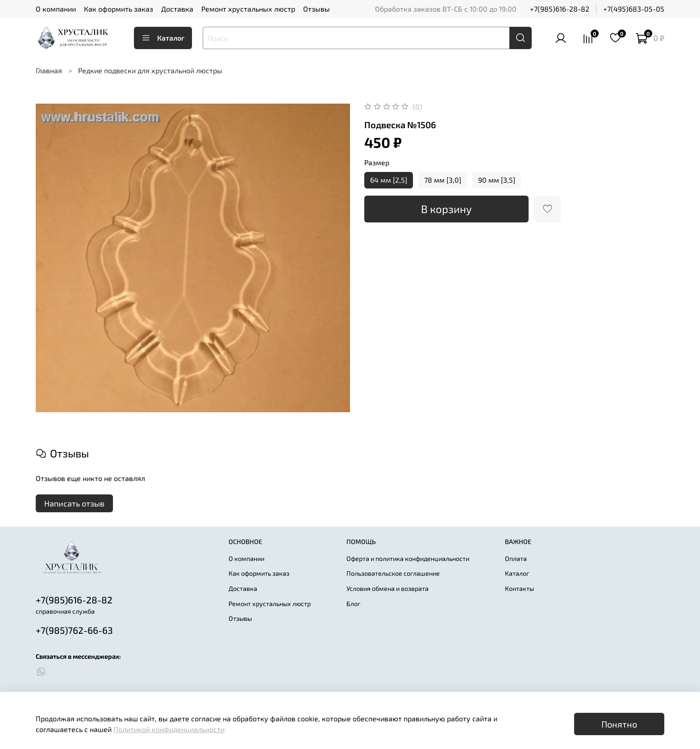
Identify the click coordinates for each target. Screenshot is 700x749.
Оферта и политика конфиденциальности (408, 559)
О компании (56, 9)
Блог (354, 604)
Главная (49, 70)
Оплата (516, 559)
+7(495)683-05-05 (634, 9)
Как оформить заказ (119, 9)
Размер (377, 162)
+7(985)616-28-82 (560, 9)
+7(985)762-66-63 (74, 630)
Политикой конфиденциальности (169, 729)
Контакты (519, 588)
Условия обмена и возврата (387, 588)
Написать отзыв (74, 503)
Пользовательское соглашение (393, 573)
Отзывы (317, 9)
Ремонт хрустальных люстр (248, 9)
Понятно (619, 724)
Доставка (177, 9)
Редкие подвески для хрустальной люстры (150, 70)
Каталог (163, 38)
